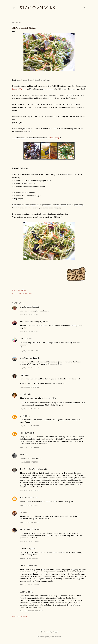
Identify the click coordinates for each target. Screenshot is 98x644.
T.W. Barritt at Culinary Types (33, 322)
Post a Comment (20, 617)
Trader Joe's (27, 293)
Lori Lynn (24, 339)
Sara (22, 512)
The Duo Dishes (27, 498)
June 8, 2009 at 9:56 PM (29, 558)
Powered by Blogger (49, 632)
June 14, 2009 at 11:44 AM (29, 585)
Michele (23, 394)
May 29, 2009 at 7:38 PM (29, 505)
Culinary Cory (26, 549)
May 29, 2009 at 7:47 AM (29, 314)
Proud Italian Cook (28, 529)
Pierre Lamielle (27, 566)
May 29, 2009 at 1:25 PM (29, 462)
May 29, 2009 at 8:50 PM (29, 522)
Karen (23, 454)
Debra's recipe (54, 138)
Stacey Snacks (37, 8)
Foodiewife (25, 433)
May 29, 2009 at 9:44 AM (29, 351)
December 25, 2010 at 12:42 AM (31, 611)
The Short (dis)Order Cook (31, 469)
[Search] (84, 7)
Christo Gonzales (27, 307)
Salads (20, 293)
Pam (22, 375)
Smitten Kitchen (19, 89)
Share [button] (14, 290)
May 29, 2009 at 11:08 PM (29, 541)
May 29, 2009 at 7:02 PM (29, 490)
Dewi (22, 416)
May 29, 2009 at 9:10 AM (29, 331)
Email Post (22, 290)
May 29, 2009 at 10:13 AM (29, 387)
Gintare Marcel (56, 637)
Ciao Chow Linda (27, 358)
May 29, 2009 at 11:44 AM (29, 447)
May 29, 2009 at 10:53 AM (29, 409)
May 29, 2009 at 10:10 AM (29, 368)
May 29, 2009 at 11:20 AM (29, 426)
